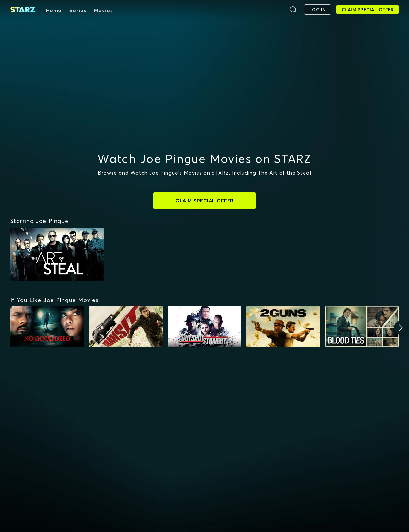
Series (78, 10)
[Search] (293, 10)
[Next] (401, 328)
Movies (103, 10)
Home (54, 10)
